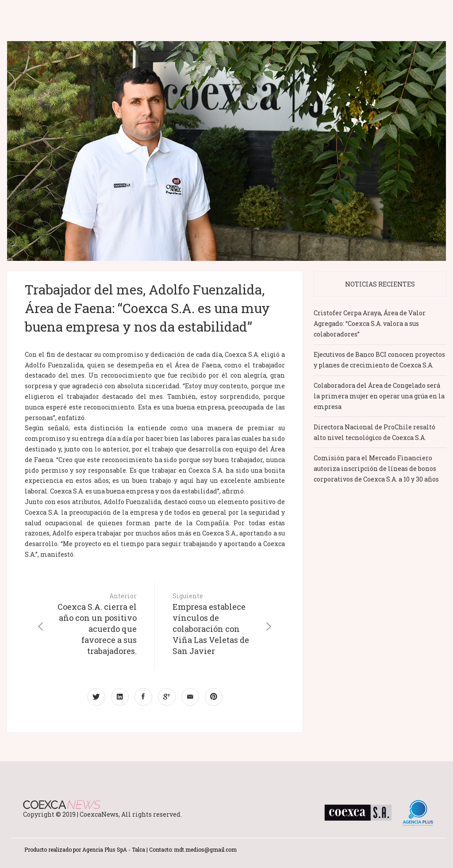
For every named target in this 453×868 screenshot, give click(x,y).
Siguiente (213, 624)
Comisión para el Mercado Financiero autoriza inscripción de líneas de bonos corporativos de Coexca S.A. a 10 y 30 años (376, 468)
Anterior (96, 624)
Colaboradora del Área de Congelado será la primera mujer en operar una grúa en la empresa (379, 396)
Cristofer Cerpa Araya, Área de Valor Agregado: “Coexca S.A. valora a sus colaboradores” (370, 323)
